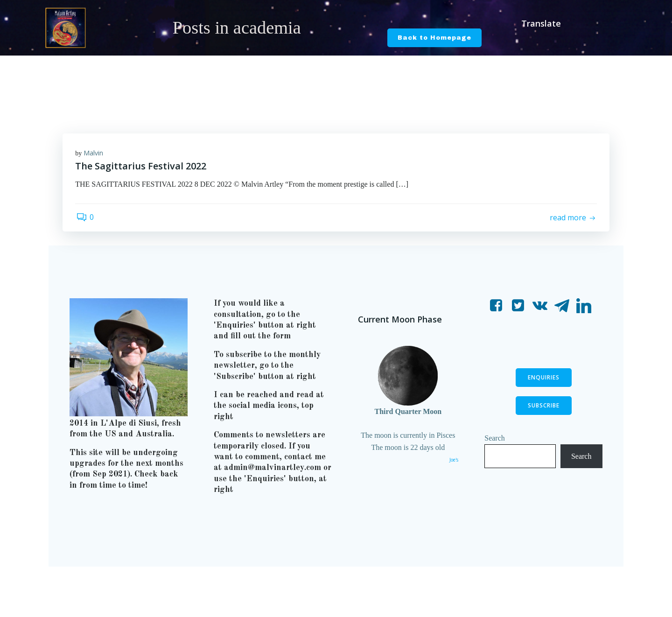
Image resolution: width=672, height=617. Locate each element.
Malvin (95, 153)
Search (496, 443)
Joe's (453, 465)
